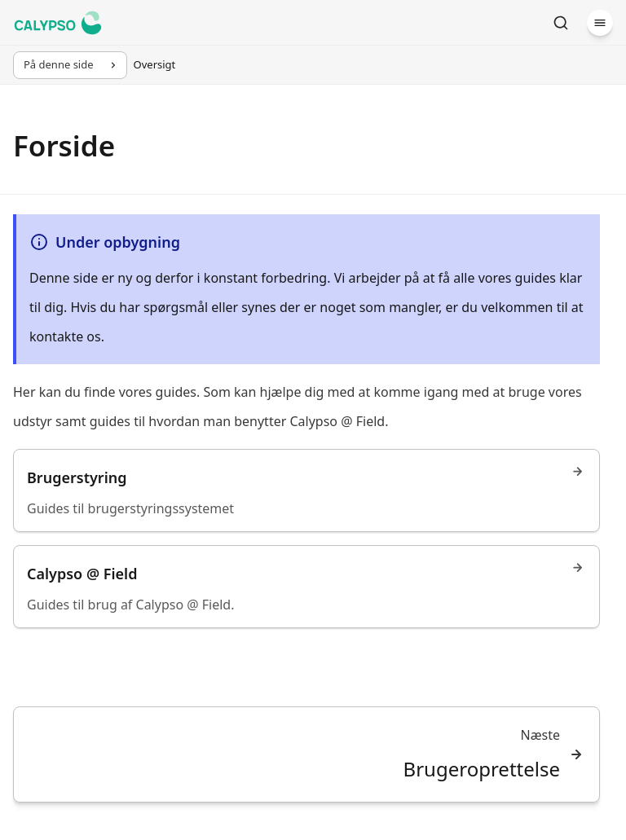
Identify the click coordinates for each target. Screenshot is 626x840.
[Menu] (600, 23)
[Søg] (561, 23)
